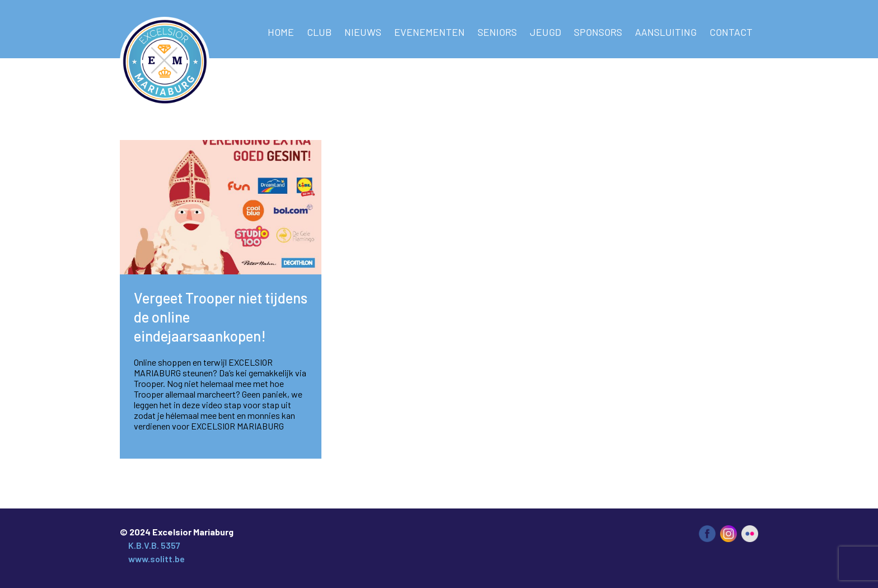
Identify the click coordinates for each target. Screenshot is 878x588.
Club (319, 32)
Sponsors (598, 32)
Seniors (497, 32)
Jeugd (545, 32)
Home (281, 32)
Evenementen (429, 32)
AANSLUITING (666, 32)
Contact (731, 32)
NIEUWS (363, 32)
